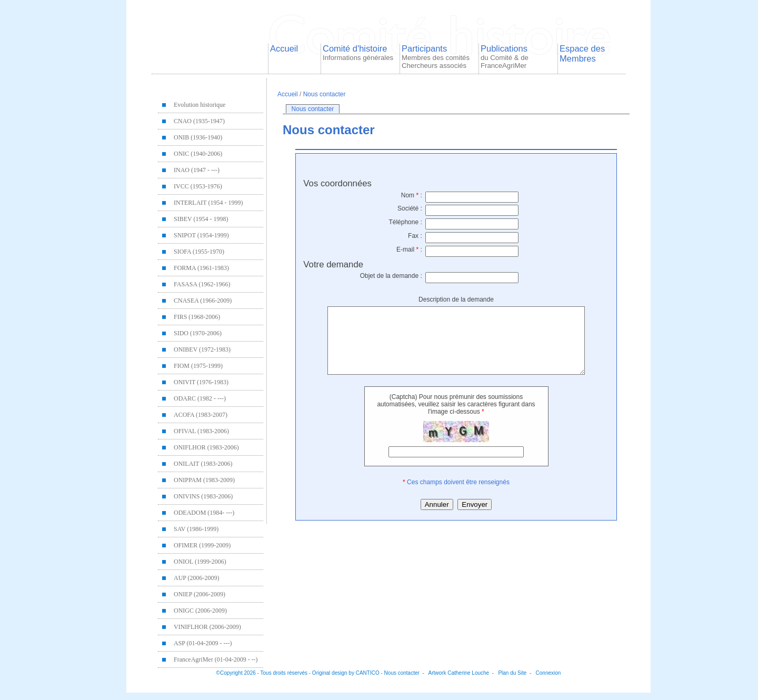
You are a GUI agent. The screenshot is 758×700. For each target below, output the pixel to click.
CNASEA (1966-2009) (203, 301)
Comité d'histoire (358, 53)
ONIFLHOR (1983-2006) (206, 447)
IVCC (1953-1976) (198, 186)
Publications (505, 57)
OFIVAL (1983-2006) (201, 431)
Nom (412, 195)
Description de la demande (456, 299)
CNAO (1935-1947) (199, 121)
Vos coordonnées (337, 183)
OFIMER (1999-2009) (202, 545)
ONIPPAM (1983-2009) (204, 480)
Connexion (548, 673)
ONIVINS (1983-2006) (203, 496)
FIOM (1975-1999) (198, 366)
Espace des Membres (582, 53)
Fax (415, 236)
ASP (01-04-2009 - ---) (203, 643)
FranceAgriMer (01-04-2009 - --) (216, 659)
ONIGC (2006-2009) (200, 611)
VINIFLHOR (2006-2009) (207, 627)
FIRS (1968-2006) (197, 317)
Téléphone (405, 222)
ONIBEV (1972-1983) (202, 349)
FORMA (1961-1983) (201, 268)
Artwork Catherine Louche (459, 673)
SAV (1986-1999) (196, 529)
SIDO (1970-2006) (198, 333)
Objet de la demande (391, 276)
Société (410, 208)
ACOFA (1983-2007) (201, 415)
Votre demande (333, 264)
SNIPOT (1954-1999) (201, 235)
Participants (436, 57)
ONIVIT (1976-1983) (201, 382)
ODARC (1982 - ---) (200, 398)
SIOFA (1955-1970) (199, 252)
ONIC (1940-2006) (198, 154)
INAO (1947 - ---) (197, 170)
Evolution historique (200, 105)
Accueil (284, 48)
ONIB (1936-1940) (198, 137)
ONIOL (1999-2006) (200, 562)
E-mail (409, 249)
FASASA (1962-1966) (202, 284)
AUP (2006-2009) (197, 578)
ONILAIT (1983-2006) (203, 464)
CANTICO (368, 673)
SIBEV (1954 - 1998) (201, 219)
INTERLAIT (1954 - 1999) (208, 203)
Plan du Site (512, 673)
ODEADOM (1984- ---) (204, 513)
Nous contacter (325, 94)
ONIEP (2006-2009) (200, 594)
